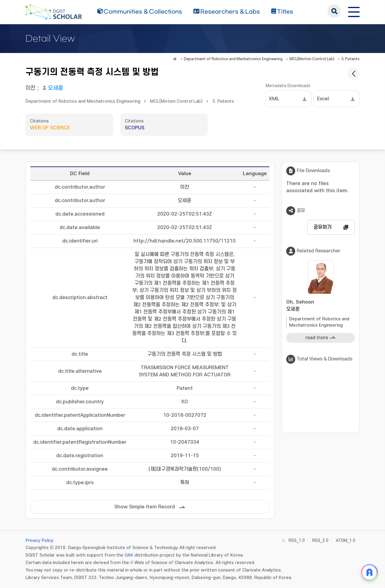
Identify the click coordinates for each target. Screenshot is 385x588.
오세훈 (56, 88)
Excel (323, 99)
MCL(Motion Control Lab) (312, 59)
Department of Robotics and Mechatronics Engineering (233, 59)
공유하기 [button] (322, 227)
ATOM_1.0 (346, 541)
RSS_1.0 (297, 541)
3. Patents (350, 59)
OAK (129, 555)
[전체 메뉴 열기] (354, 11)
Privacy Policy (40, 541)
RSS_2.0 (320, 541)
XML (274, 99)
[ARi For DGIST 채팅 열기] (369, 572)
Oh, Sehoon (320, 306)
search (334, 11)
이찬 (31, 88)
